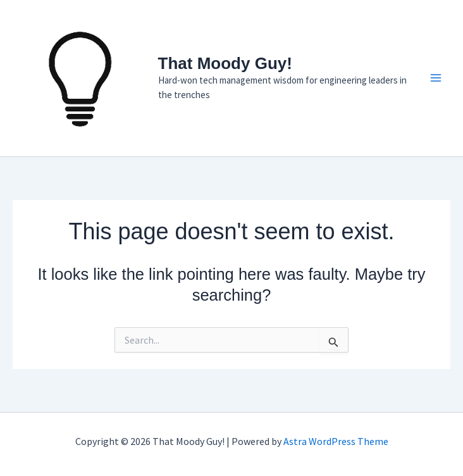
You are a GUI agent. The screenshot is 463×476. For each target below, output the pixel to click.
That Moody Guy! (225, 63)
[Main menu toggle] (436, 78)
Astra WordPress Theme (336, 441)
